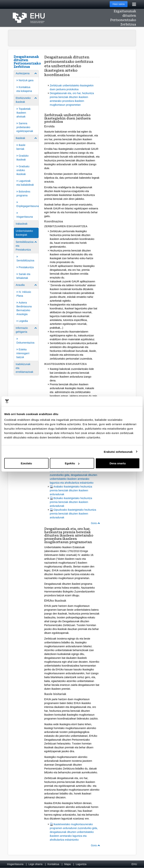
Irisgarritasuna (15, 864)
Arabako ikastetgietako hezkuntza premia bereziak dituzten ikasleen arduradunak (71, 490)
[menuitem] (26, 82)
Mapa (67, 864)
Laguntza (81, 864)
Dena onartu (118, 463)
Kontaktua (53, 864)
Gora (95, 523)
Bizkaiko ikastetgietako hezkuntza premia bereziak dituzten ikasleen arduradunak (71, 502)
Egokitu (72, 463)
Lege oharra (35, 864)
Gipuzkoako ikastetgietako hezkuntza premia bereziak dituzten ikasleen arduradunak (73, 514)
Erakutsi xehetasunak (118, 452)
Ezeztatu (26, 463)
